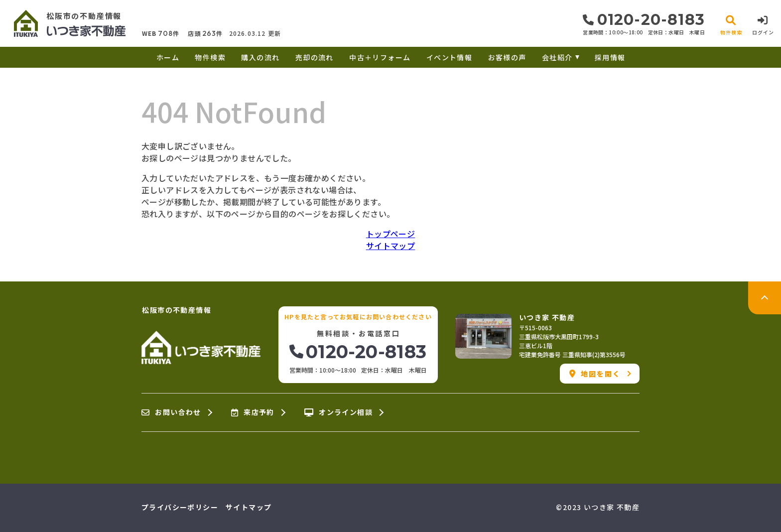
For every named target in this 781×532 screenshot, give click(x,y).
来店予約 (253, 412)
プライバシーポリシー (180, 507)
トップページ (390, 234)
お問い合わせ (171, 412)
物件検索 (210, 57)
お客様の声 (507, 57)
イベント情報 (449, 57)
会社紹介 (557, 57)
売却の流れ (315, 57)
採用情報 (610, 57)
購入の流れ (260, 57)
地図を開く (595, 374)
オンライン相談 (338, 412)
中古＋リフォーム (380, 57)
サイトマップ (390, 246)
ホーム (168, 57)
